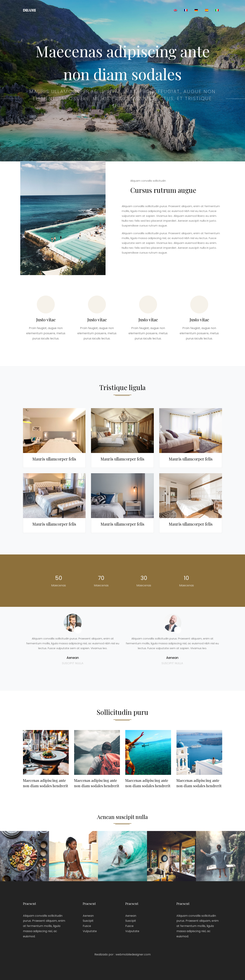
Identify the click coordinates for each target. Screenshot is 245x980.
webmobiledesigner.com (133, 954)
